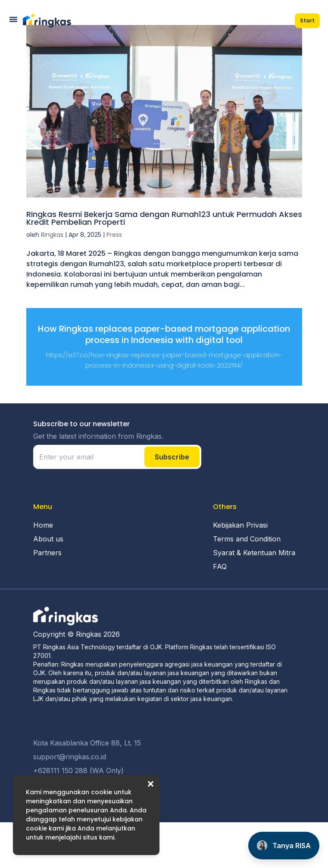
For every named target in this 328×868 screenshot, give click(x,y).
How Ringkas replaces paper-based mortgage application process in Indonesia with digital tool (164, 334)
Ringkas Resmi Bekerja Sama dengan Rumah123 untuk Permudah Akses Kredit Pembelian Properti (164, 218)
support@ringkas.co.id (70, 757)
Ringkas (52, 235)
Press (114, 235)
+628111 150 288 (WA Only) (78, 771)
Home (43, 525)
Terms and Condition (247, 539)
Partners (47, 553)
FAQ (220, 566)
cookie (102, 792)
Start (307, 20)
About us (48, 539)
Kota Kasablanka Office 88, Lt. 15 (87, 743)
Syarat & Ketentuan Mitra (254, 553)
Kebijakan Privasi (240, 525)
